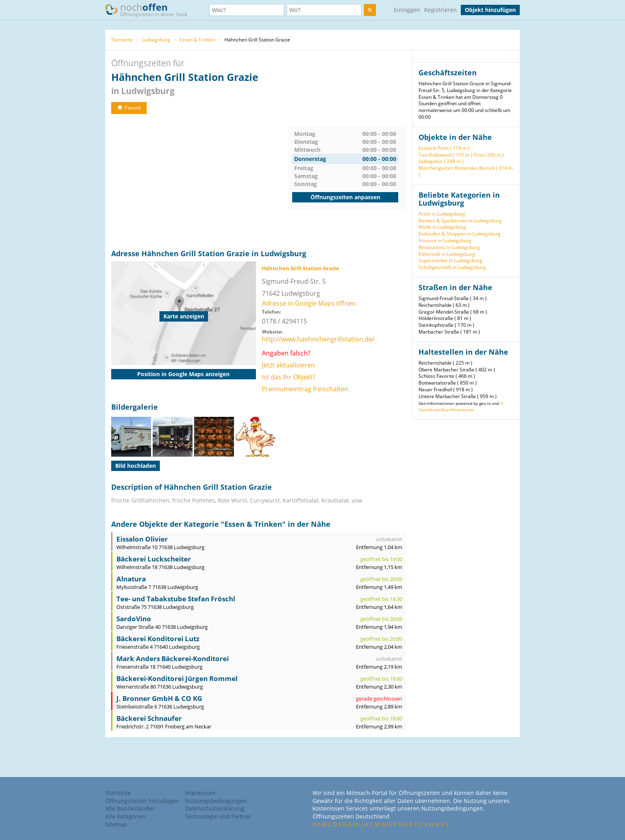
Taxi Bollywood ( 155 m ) (445, 155)
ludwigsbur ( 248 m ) (441, 161)
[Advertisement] (200, 182)
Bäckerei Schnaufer (149, 718)
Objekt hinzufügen (490, 10)
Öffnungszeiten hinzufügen (142, 801)
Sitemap (116, 824)
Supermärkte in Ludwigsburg (450, 260)
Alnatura (131, 579)
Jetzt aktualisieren (288, 365)
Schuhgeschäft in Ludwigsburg (452, 267)
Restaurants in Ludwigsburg (449, 247)
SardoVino (134, 619)
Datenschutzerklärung (215, 808)
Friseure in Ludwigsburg (445, 240)
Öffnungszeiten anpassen (345, 197)
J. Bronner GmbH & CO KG (159, 698)
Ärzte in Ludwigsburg (442, 214)
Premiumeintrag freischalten (305, 389)
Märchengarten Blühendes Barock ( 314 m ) (466, 171)
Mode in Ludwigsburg (442, 227)
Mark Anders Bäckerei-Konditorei (173, 658)
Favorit (129, 108)
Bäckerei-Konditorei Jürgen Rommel (177, 678)
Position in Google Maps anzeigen (183, 374)
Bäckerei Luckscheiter (154, 559)
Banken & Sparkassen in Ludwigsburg (460, 221)
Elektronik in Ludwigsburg (447, 254)
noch (150, 9)
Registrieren (440, 10)
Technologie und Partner (218, 816)
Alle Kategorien (126, 816)
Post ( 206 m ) (489, 155)
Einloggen (407, 10)
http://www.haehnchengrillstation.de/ (318, 339)
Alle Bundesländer (130, 808)
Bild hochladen (136, 466)
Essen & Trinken (197, 40)
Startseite (122, 40)
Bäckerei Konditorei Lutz (158, 639)
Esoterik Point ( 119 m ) (444, 148)
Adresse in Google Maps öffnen (309, 303)
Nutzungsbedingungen (216, 801)
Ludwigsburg (156, 40)
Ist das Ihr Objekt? (289, 377)
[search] (370, 10)
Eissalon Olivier (142, 539)
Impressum (200, 793)
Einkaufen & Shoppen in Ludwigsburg (460, 234)
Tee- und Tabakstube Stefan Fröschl (176, 599)
